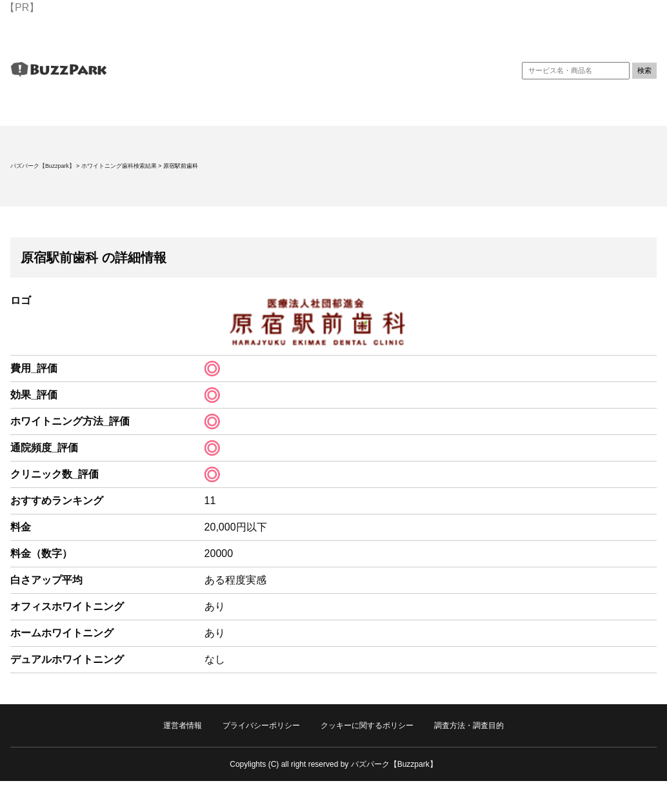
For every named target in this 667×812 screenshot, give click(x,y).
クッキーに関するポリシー (367, 726)
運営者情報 (183, 726)
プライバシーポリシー (261, 726)
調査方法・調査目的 (469, 726)
